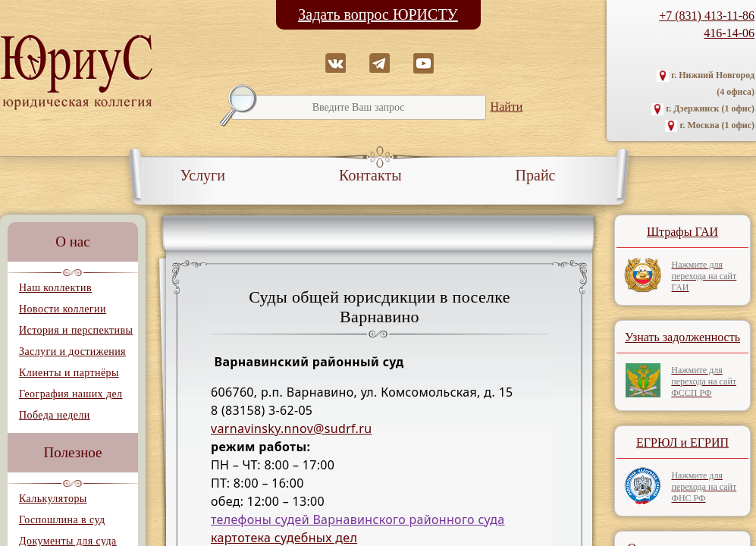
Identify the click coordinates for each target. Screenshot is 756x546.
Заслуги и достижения (72, 351)
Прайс (536, 175)
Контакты (370, 175)
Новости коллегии (63, 309)
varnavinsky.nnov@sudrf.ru (291, 428)
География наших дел (71, 394)
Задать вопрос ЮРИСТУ (378, 14)
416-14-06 (729, 33)
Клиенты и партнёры (69, 373)
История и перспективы (76, 330)
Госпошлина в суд (62, 520)
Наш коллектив (55, 288)
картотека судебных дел (284, 538)
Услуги (203, 175)
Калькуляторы (53, 499)
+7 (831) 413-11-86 (707, 16)
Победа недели (55, 415)
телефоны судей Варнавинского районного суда (358, 519)
